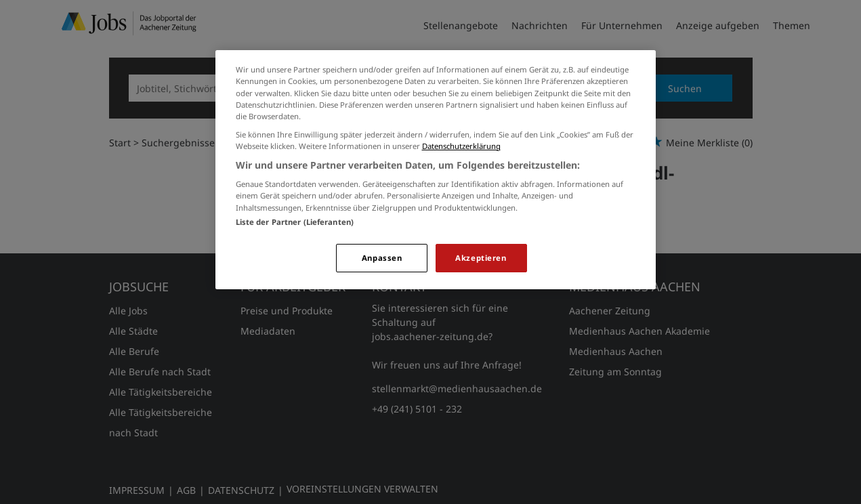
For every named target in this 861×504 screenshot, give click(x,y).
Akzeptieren (481, 258)
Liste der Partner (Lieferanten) (295, 222)
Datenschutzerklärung (461, 146)
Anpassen (382, 258)
